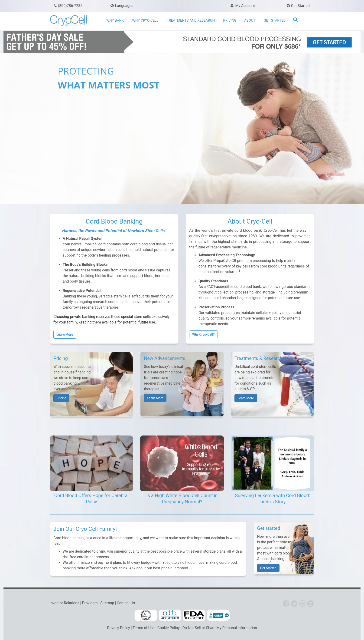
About (250, 20)
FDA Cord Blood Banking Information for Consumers (194, 615)
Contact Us (126, 603)
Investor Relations (64, 603)
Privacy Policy (119, 628)
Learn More (155, 398)
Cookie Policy (169, 628)
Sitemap (107, 603)
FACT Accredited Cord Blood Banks (146, 615)
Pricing (230, 20)
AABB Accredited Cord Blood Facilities (170, 615)
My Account (242, 6)
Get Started (298, 6)
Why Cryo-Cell (145, 20)
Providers (90, 603)
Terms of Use (144, 628)
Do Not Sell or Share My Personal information (220, 628)
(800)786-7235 (68, 6)
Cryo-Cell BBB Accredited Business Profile (218, 615)
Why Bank (115, 20)
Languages (124, 6)
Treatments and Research (191, 20)
